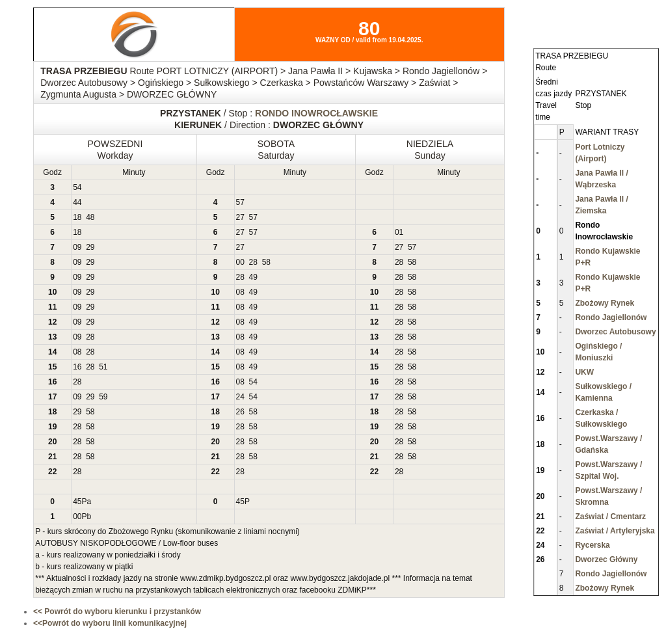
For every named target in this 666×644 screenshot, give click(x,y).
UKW (584, 372)
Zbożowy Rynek (605, 303)
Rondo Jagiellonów (611, 317)
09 (77, 247)
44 (77, 202)
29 (90, 247)
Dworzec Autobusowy (615, 332)
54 (77, 187)
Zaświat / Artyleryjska (615, 531)
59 (103, 397)
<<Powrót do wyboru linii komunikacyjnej (110, 623)
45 (77, 502)
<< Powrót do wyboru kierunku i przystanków (117, 611)
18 (77, 217)
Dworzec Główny (606, 559)
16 (77, 367)
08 (240, 292)
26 (240, 412)
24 (240, 397)
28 (253, 262)
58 (266, 262)
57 (240, 202)
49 (253, 277)
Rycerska (592, 545)
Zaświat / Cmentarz (610, 517)
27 (240, 217)
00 (240, 262)
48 (90, 217)
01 (399, 232)
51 (103, 367)
